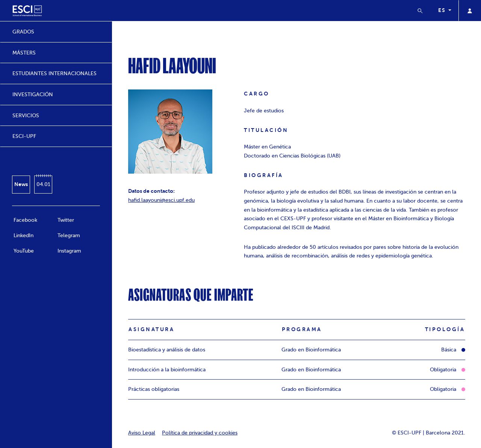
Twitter (66, 220)
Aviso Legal (142, 433)
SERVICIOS (26, 116)
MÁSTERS (24, 53)
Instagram (69, 251)
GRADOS (23, 32)
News (21, 184)
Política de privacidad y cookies (200, 433)
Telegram (69, 235)
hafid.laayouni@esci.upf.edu (161, 200)
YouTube (24, 251)
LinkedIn (23, 235)
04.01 (43, 184)
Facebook (25, 220)
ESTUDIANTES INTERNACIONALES (54, 73)
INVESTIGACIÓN (33, 95)
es (442, 10)
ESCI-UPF (24, 136)
